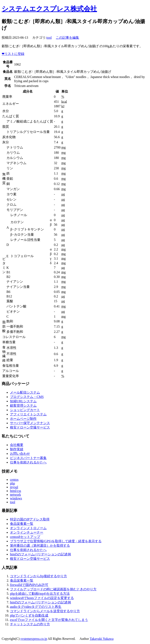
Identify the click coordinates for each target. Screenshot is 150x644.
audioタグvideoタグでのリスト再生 (36, 607)
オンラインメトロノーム (28, 528)
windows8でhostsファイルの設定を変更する (42, 598)
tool (49, 38)
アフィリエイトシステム (28, 414)
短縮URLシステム (23, 401)
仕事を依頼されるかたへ (28, 462)
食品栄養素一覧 (22, 524)
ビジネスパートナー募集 (28, 458)
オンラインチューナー (27, 532)
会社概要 (17, 445)
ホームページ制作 (23, 419)
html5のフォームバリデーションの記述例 (40, 554)
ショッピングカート (25, 410)
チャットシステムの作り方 (30, 624)
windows (16, 498)
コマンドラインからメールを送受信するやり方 (45, 611)
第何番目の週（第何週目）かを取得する (40, 546)
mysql (14, 487)
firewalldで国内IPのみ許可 (29, 585)
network (15, 495)
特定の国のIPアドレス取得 (30, 519)
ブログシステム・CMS (27, 397)
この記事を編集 (67, 38)
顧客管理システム (23, 406)
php (12, 483)
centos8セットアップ (25, 537)
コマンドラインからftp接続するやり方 (38, 576)
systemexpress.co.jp (34, 639)
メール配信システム (25, 392)
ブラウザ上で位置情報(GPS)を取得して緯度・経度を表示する (56, 541)
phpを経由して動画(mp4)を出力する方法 (40, 594)
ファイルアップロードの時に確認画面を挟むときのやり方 (53, 589)
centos (14, 480)
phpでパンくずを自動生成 (29, 615)
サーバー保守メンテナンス (30, 423)
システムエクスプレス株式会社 (49, 9)
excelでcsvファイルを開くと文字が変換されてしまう (49, 620)
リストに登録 (13, 54)
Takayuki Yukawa (102, 639)
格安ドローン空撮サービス (30, 427)
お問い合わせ (20, 454)
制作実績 (17, 449)
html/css (15, 491)
